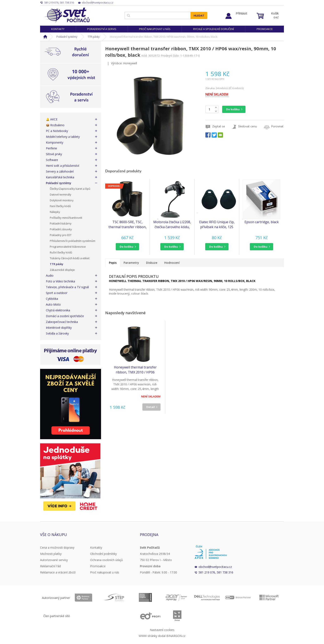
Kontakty (58, 29)
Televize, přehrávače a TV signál (67, 287)
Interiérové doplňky (59, 328)
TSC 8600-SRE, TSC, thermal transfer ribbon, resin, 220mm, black (127, 225)
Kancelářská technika (60, 177)
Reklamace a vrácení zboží (58, 572)
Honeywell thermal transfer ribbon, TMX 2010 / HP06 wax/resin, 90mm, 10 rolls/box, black (135, 370)
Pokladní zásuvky (61, 229)
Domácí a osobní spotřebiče (65, 316)
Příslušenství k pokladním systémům (73, 241)
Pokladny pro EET (61, 235)
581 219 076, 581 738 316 (216, 572)
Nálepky (55, 212)
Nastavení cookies (162, 630)
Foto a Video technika (60, 281)
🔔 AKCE (52, 119)
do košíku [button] (126, 247)
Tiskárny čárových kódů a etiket (70, 258)
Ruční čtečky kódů (61, 252)
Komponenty (55, 142)
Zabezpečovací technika (62, 322)
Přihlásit (241, 13)
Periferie (51, 148)
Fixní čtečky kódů (60, 206)
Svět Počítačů (67, 15)
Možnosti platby (51, 554)
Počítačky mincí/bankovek (66, 218)
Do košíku (233, 109)
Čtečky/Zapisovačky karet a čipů (70, 189)
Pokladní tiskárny (61, 223)
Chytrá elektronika (58, 310)
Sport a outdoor (57, 293)
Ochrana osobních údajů (107, 560)
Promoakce (265, 29)
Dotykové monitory (62, 200)
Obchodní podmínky (103, 554)
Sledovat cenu (247, 126)
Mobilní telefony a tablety (63, 137)
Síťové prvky (54, 154)
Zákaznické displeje (62, 270)
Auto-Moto (53, 304)
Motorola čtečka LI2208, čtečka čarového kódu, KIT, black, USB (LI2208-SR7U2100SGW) (172, 225)
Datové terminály (61, 194)
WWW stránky (148, 636)
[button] (127, 247)
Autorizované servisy (54, 560)
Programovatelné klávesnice (68, 247)
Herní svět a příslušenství (63, 166)
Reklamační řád (50, 566)
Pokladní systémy (67, 37)
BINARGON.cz (176, 636)
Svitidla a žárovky (57, 333)
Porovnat (277, 126)
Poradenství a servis (102, 29)
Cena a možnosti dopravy (57, 547)
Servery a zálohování (60, 171)
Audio (50, 275)
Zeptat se (219, 126)
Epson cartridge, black (262, 222)
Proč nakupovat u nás (155, 29)
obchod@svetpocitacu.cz (215, 567)
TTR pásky (94, 37)
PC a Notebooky (57, 131)
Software (52, 160)
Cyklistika (52, 299)
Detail (151, 407)
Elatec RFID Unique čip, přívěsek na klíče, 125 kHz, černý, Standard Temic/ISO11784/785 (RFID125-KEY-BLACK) (217, 225)
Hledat (199, 16)
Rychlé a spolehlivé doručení (214, 29)
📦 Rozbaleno (55, 125)
